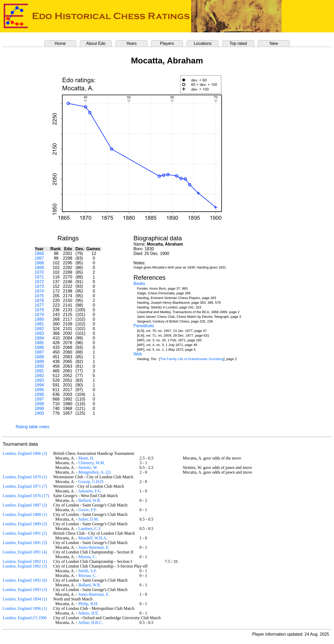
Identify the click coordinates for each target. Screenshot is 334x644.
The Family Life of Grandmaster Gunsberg (192, 359)
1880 (39, 319)
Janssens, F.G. (90, 491)
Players (167, 43)
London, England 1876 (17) (26, 496)
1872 (39, 282)
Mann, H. (86, 458)
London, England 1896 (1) (25, 608)
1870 (39, 272)
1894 (39, 385)
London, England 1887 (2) (25, 505)
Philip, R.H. (88, 604)
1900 (39, 413)
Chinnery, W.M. (92, 463)
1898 (39, 404)
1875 (39, 296)
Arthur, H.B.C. (90, 622)
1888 (39, 357)
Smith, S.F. (88, 571)
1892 (39, 376)
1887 (39, 352)
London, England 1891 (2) (25, 533)
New (274, 43)
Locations (203, 43)
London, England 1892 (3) (25, 566)
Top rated (238, 43)
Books (139, 284)
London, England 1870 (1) (25, 477)
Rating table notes (32, 427)
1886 (39, 347)
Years (131, 43)
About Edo (96, 43)
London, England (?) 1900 (25, 618)
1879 (39, 315)
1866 (39, 254)
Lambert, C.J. (90, 529)
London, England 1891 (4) (25, 552)
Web (138, 354)
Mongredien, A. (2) (94, 472)
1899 (39, 409)
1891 (39, 371)
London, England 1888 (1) (25, 514)
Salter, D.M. (88, 519)
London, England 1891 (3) (25, 543)
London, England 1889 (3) (25, 524)
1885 (39, 343)
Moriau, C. (87, 557)
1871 (39, 277)
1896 (39, 394)
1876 (39, 300)
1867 (39, 258)
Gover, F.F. (88, 510)
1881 (39, 324)
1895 (39, 390)
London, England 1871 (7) (25, 486)
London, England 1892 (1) (25, 561)
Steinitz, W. (88, 467)
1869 (39, 268)
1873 (39, 286)
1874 (39, 291)
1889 (39, 362)
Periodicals (144, 326)
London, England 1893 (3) (25, 590)
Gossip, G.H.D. (91, 482)
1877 (39, 305)
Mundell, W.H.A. (93, 538)
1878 (39, 310)
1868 (39, 263)
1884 (39, 338)
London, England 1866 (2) (25, 453)
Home (60, 43)
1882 (39, 329)
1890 (39, 366)
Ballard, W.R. (90, 500)
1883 (39, 333)
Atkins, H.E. (88, 613)
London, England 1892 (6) (25, 580)
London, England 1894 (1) (25, 599)
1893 (39, 380)
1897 (39, 399)
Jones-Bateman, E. (94, 547)
